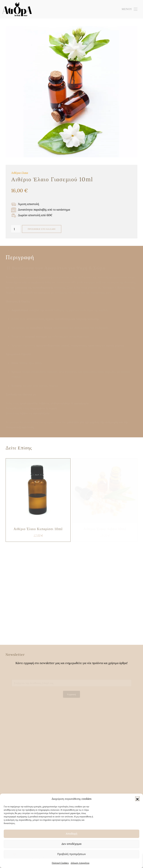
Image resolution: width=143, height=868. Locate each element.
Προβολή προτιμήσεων (72, 854)
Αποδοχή (72, 834)
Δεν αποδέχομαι (71, 844)
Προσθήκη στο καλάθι (42, 229)
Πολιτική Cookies (60, 863)
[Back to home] (17, 9)
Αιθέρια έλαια (20, 173)
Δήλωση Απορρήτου (80, 863)
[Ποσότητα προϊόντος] (16, 229)
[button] (137, 799)
